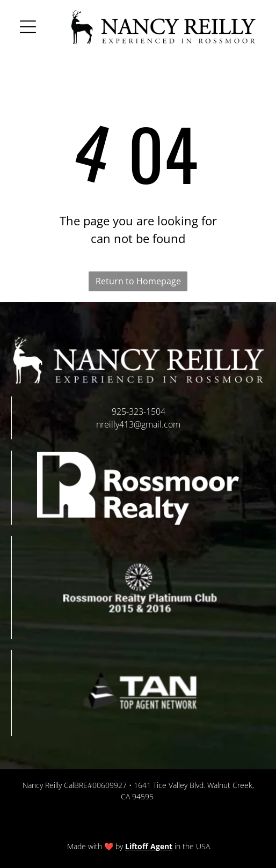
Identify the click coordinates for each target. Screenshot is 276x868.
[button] (28, 27)
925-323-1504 (139, 411)
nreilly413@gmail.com (138, 424)
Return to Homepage (138, 281)
